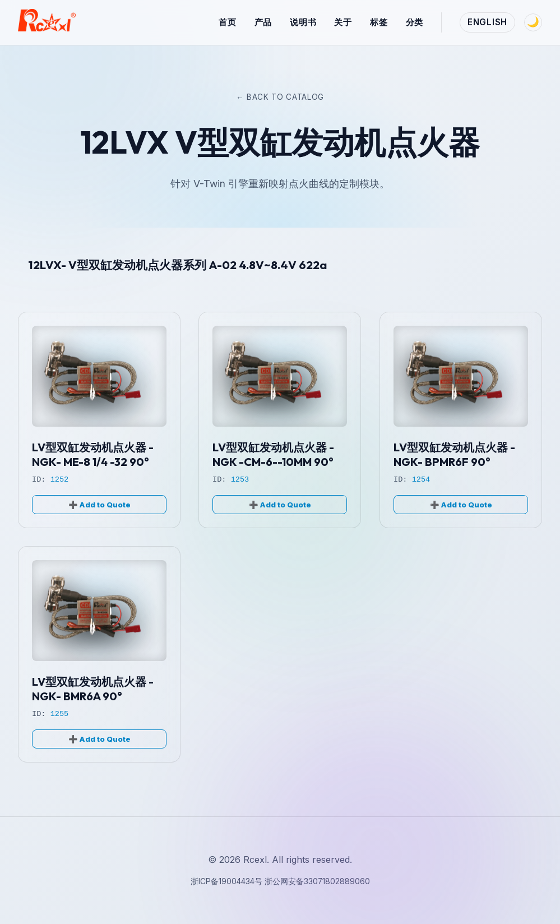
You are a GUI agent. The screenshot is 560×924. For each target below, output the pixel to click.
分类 (415, 22)
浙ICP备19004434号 (228, 881)
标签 (379, 22)
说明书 (303, 22)
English (487, 22)
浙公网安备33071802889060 (317, 881)
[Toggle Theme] (533, 22)
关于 (343, 22)
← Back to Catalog (280, 97)
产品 (263, 22)
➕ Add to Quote (99, 505)
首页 (228, 22)
